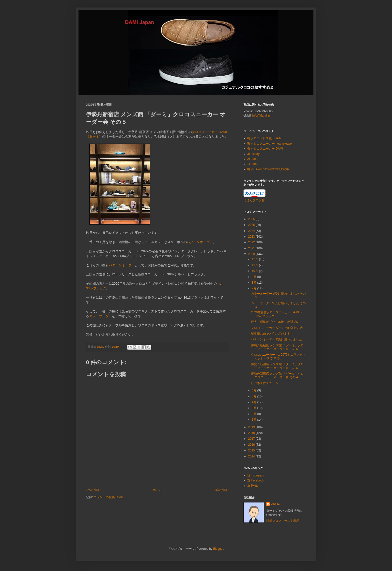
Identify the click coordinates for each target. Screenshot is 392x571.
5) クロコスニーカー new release (269, 144)
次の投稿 (93, 490)
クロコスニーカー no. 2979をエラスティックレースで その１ (278, 356)
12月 (255, 259)
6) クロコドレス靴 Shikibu (265, 138)
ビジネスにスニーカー (266, 383)
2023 (252, 237)
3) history (253, 154)
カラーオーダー (101, 316)
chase (275, 504)
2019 (252, 427)
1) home (253, 164)
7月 (254, 288)
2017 (252, 439)
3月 (254, 408)
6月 (254, 390)
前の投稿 (221, 490)
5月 (254, 396)
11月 (255, 265)
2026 (252, 219)
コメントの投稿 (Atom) (109, 497)
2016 (252, 445)
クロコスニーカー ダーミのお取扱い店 (277, 328)
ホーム (157, 490)
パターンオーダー (200, 242)
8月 (254, 283)
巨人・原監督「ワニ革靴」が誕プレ (275, 322)
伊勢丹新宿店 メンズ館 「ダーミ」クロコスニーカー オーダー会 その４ (277, 375)
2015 (252, 450)
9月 (254, 277)
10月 (255, 271)
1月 (254, 420)
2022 (252, 242)
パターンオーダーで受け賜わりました (276, 339)
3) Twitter (253, 486)
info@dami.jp (261, 116)
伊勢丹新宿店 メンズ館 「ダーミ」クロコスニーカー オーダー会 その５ (277, 366)
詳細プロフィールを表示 (283, 521)
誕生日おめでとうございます (270, 334)
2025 (252, 225)
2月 (254, 414)
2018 (252, 433)
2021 (252, 248)
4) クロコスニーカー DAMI (265, 149)
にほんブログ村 (254, 200)
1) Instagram (256, 475)
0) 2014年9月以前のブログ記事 (268, 169)
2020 (252, 254)
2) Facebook (256, 480)
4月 (254, 402)
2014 (252, 456)
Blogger (218, 549)
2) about (253, 159)
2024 (252, 231)
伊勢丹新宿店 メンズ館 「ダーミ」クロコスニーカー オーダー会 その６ (277, 347)
